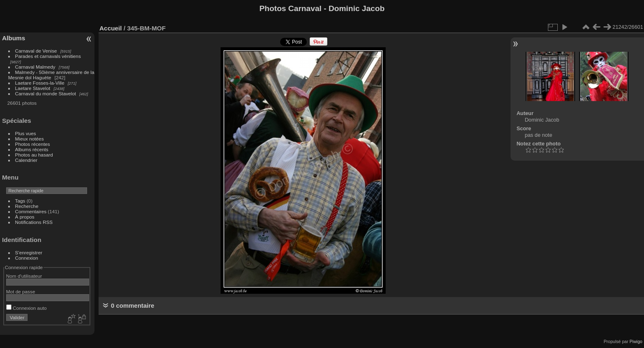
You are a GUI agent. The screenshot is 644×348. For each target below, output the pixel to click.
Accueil (111, 28)
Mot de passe (21, 292)
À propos (25, 217)
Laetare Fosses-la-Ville (40, 83)
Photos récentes (33, 144)
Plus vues (26, 133)
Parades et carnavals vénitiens (48, 56)
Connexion (27, 258)
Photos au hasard (34, 155)
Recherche (27, 206)
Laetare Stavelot (33, 88)
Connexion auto (26, 308)
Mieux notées (30, 139)
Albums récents (32, 149)
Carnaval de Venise (36, 51)
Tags (20, 201)
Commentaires (31, 211)
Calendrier (26, 160)
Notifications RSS (34, 222)
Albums (14, 38)
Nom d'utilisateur (24, 276)
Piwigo (636, 341)
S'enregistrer (29, 252)
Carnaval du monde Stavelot (46, 93)
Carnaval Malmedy (35, 67)
